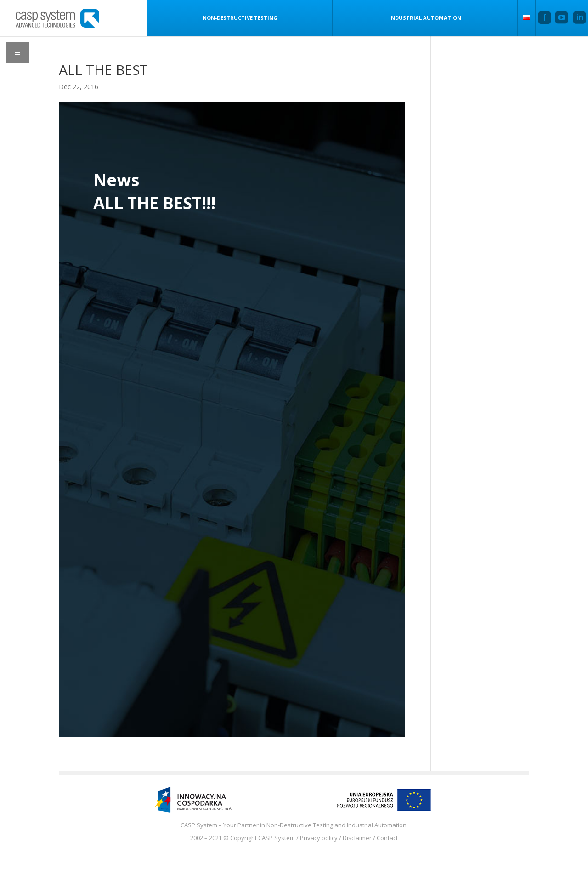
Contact (387, 838)
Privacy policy (319, 838)
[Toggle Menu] (17, 53)
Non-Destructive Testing (240, 18)
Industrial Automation (425, 18)
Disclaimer (357, 838)
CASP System (277, 838)
